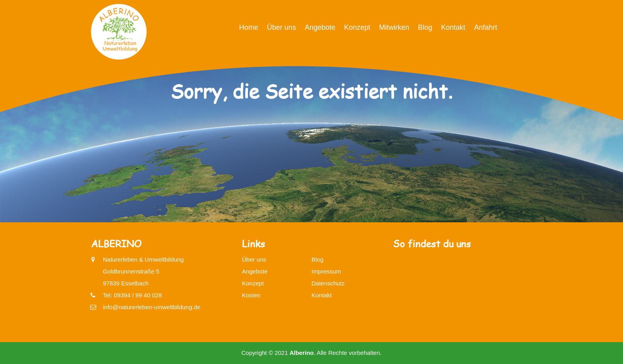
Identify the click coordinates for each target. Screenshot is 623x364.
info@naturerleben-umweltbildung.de (152, 307)
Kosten (251, 295)
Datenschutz (328, 283)
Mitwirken (394, 27)
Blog (425, 27)
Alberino (302, 353)
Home (249, 27)
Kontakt (453, 27)
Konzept (357, 27)
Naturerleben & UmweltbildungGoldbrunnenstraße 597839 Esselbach (143, 270)
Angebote (320, 27)
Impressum (326, 271)
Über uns (282, 27)
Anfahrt (486, 27)
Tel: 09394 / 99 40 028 (132, 295)
